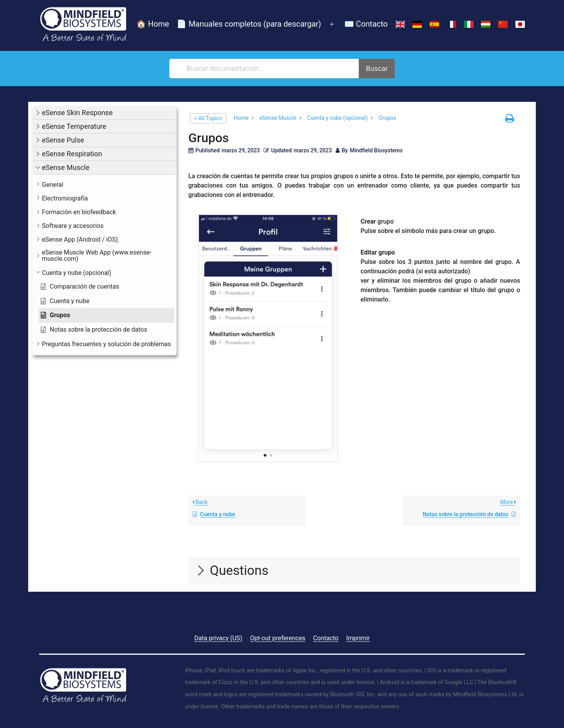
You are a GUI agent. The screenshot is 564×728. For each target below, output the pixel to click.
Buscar (377, 68)
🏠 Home (153, 24)
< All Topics (208, 118)
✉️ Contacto (366, 24)
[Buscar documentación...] (265, 69)
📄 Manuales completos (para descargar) (249, 24)
